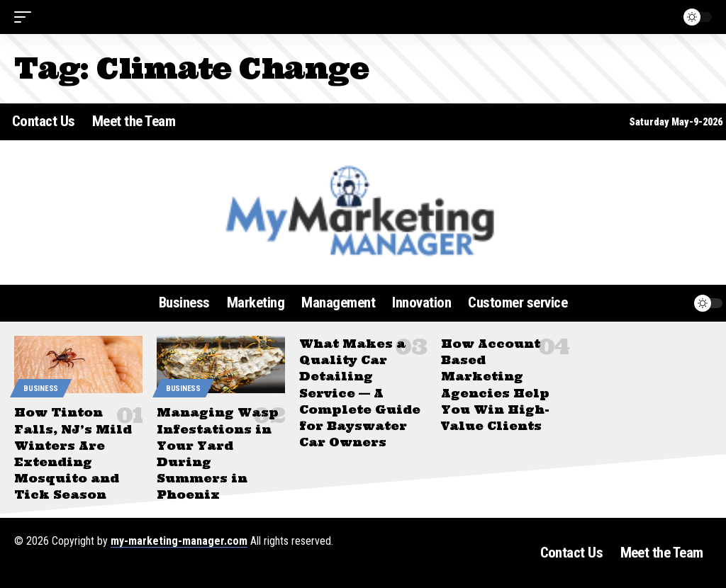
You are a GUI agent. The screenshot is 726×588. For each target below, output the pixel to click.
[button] (26, 17)
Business (41, 389)
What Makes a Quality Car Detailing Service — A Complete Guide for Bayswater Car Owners (360, 393)
